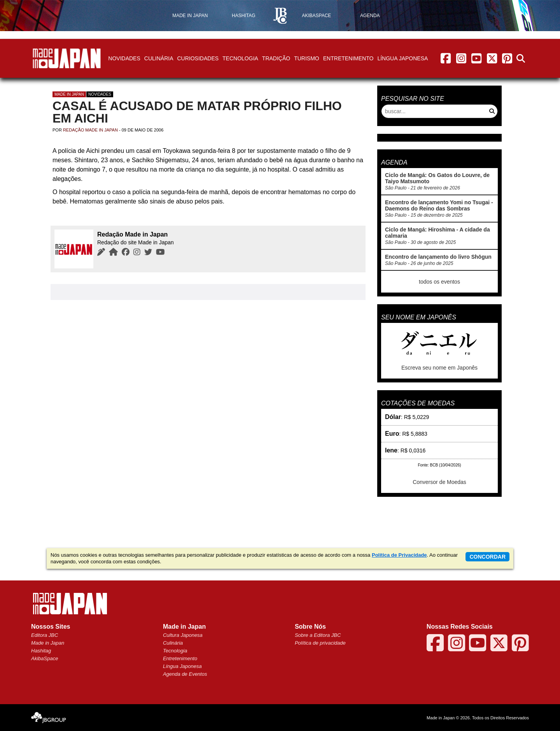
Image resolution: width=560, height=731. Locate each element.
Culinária (159, 58)
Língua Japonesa (402, 58)
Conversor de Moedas (439, 482)
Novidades (124, 58)
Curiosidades (198, 58)
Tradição (276, 58)
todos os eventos (439, 282)
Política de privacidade (320, 643)
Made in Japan (69, 94)
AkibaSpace (45, 658)
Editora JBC (45, 635)
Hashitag (41, 651)
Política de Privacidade (399, 555)
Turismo (307, 58)
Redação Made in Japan (90, 130)
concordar (487, 557)
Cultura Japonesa (183, 635)
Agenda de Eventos (185, 674)
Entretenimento (348, 58)
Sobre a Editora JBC (318, 635)
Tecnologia (240, 58)
